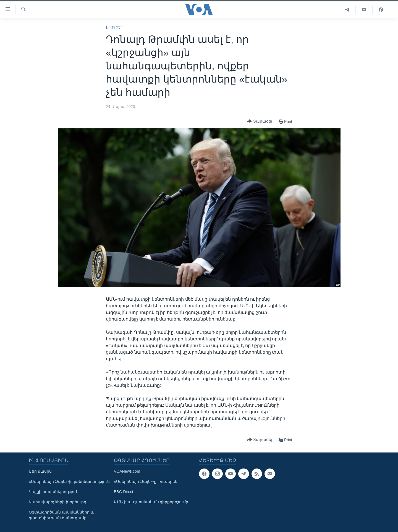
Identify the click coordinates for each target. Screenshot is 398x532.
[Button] (260, 122)
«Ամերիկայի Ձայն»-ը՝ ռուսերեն (146, 481)
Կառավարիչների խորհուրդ (57, 502)
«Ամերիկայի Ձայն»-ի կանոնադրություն (69, 481)
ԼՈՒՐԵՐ (115, 27)
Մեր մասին (40, 471)
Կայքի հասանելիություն (54, 492)
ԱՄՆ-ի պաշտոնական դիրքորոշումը (151, 502)
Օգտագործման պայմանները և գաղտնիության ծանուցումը (61, 515)
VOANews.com (127, 471)
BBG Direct (124, 492)
